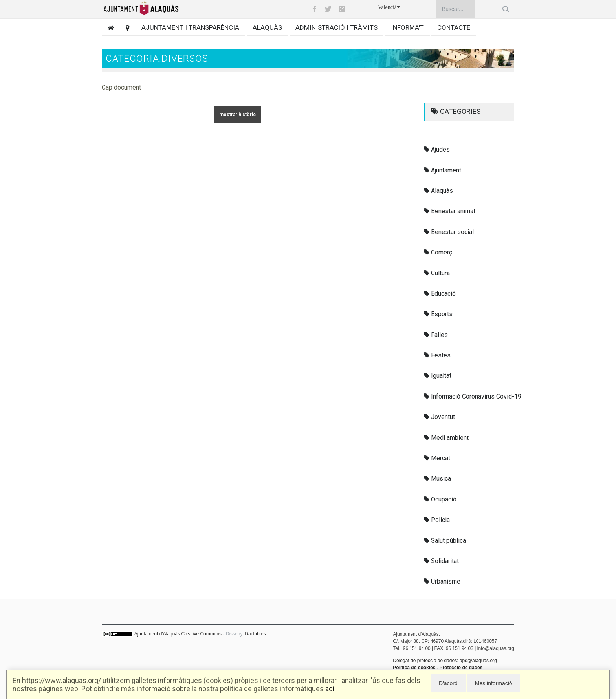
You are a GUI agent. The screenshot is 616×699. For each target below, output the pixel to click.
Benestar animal (449, 211)
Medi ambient (446, 438)
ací (330, 689)
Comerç (438, 252)
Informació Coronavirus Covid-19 (473, 396)
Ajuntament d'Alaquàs (157, 634)
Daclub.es (255, 634)
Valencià (389, 7)
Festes (437, 355)
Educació (440, 294)
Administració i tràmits (336, 27)
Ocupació (440, 499)
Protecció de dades (461, 668)
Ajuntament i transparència (190, 27)
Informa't (407, 27)
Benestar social (449, 232)
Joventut (439, 417)
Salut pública (445, 541)
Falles (436, 335)
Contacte (454, 27)
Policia (437, 520)
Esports (438, 314)
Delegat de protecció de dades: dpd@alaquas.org (445, 661)
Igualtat (438, 376)
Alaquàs (267, 27)
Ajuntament (443, 170)
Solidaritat (441, 561)
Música (437, 479)
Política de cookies (414, 668)
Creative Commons (201, 634)
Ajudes (437, 149)
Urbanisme (442, 581)
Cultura (437, 273)
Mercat (437, 458)
